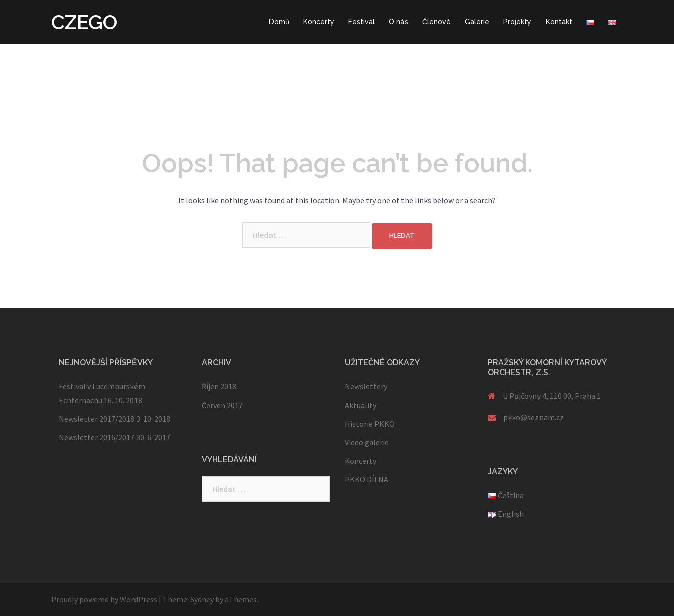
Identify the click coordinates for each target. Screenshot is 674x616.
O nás (398, 22)
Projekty (517, 22)
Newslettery (366, 386)
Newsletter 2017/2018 (97, 419)
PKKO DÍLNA (367, 479)
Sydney (202, 599)
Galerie (477, 22)
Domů (279, 22)
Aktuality (361, 405)
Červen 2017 (222, 405)
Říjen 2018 (219, 386)
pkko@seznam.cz (533, 417)
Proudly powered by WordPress (104, 599)
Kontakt (559, 22)
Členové (436, 22)
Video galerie (367, 442)
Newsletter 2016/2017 (97, 437)
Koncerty (319, 22)
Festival (362, 22)
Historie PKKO (370, 424)
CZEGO (84, 22)
